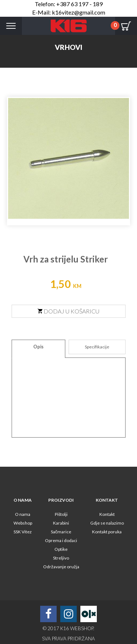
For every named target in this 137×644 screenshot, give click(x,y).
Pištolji (61, 514)
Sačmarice (61, 532)
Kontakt (107, 514)
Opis (38, 347)
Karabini (61, 523)
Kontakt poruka (107, 532)
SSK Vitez (23, 532)
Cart (126, 26)
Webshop (23, 523)
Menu (11, 26)
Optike (61, 549)
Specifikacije (97, 347)
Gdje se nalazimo (107, 523)
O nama (23, 514)
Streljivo (61, 558)
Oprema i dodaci (61, 540)
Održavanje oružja (61, 567)
